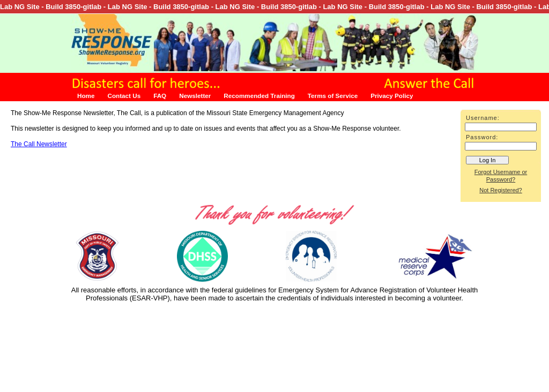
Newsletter (195, 96)
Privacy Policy (392, 96)
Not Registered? (501, 190)
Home (86, 96)
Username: (483, 118)
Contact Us (124, 96)
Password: (482, 137)
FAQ (160, 96)
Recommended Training (259, 96)
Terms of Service (333, 96)
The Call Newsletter (39, 144)
